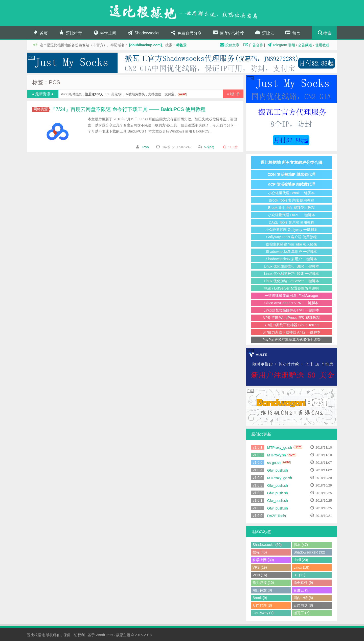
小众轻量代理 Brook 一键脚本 (291, 193)
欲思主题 (123, 635)
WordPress (104, 635)
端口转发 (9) (262, 590)
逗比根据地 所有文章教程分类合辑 (291, 162)
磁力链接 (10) (263, 583)
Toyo (145, 147)
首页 (40, 33)
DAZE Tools (277, 516)
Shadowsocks (143, 33)
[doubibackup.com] (145, 45)
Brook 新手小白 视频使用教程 (291, 208)
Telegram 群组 (280, 45)
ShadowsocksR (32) (309, 552)
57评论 (209, 147)
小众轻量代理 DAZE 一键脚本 (291, 215)
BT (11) (299, 575)
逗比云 (264, 33)
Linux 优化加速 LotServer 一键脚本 (291, 281)
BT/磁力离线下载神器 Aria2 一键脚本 (291, 332)
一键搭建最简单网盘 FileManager (291, 296)
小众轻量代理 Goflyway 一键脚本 (291, 230)
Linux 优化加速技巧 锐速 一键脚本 (291, 274)
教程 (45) (260, 552)
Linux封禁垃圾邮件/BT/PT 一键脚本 (292, 310)
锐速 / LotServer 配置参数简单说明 (291, 288)
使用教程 (322, 45)
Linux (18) (301, 567)
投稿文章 (229, 45)
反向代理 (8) (262, 605)
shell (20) (301, 560)
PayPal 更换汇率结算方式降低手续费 (291, 340)
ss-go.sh (274, 463)
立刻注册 (233, 94)
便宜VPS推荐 (228, 33)
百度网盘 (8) (303, 605)
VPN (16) (260, 575)
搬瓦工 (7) (301, 613)
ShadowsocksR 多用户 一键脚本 (291, 259)
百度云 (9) (301, 590)
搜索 (327, 33)
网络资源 (41, 109)
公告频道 (305, 45)
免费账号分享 (186, 33)
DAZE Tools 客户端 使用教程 (291, 222)
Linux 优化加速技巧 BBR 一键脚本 (291, 266)
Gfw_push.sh (278, 470)
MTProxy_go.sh (280, 448)
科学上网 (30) (263, 560)
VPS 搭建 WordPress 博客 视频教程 (292, 318)
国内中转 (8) (303, 598)
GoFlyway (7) (263, 613)
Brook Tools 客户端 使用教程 (292, 200)
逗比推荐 (70, 33)
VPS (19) (260, 567)
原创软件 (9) (303, 583)
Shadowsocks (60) (267, 545)
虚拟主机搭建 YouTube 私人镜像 (292, 244)
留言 (292, 33)
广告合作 (253, 45)
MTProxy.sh (277, 455)
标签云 (181, 45)
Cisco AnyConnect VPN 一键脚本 (292, 303)
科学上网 (104, 33)
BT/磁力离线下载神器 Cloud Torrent (291, 325)
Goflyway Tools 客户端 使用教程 (291, 237)
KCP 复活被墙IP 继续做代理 (292, 184)
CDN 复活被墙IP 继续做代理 (291, 174)
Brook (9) (260, 598)
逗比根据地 (36, 635)
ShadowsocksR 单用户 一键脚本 (291, 252)
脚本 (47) (301, 545)
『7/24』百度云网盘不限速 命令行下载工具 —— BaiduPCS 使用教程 (128, 109)
